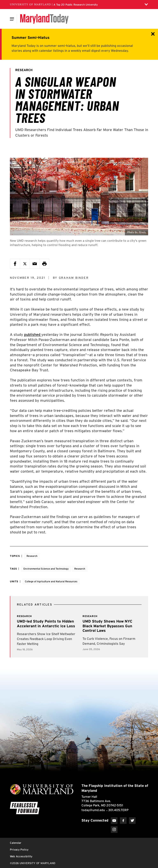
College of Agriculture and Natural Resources (51, 581)
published (33, 334)
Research (32, 556)
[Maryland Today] (44, 19)
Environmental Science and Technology (46, 569)
